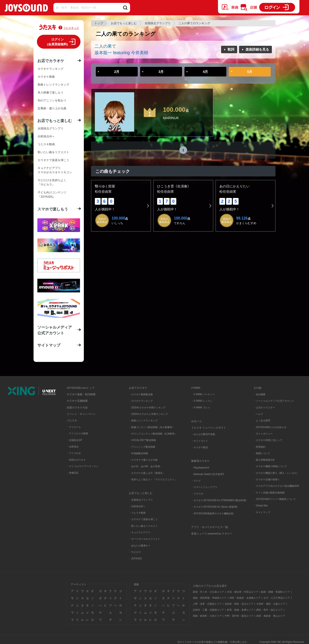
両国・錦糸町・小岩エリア (207, 616)
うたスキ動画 (46, 144)
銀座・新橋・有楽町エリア (275, 592)
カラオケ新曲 (46, 77)
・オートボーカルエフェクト (144, 539)
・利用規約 (259, 447)
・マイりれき (74, 453)
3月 (161, 72)
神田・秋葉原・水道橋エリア (245, 598)
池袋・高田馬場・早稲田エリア (210, 598)
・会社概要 (259, 394)
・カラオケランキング (141, 401)
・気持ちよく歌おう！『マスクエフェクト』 (153, 479)
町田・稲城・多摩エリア (240, 610)
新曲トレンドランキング (53, 85)
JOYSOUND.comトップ (80, 388)
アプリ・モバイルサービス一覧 (210, 527)
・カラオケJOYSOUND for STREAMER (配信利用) (219, 500)
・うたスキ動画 (137, 513)
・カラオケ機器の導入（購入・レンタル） (276, 473)
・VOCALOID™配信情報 (142, 440)
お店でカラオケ (51, 61)
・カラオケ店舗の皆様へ (267, 479)
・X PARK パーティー (203, 394)
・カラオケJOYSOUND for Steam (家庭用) (214, 507)
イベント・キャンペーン (81, 414)
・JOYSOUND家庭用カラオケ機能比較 (212, 513)
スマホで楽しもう (53, 209)
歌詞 (231, 49)
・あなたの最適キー (140, 546)
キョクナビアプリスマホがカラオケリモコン (55, 170)
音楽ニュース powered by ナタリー (212, 534)
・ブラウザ (197, 494)
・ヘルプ (258, 414)
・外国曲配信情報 (138, 453)
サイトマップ (49, 345)
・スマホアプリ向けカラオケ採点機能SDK (276, 486)
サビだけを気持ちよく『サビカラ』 (52, 182)
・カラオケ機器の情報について (270, 466)
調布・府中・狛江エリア (269, 610)
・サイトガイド (200, 441)
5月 (250, 72)
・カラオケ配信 (200, 447)
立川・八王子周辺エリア (277, 598)
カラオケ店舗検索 (77, 401)
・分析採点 (73, 447)
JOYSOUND (26, 9)
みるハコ (196, 421)
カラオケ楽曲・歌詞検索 (81, 394)
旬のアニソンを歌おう (52, 100)
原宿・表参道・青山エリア (271, 616)
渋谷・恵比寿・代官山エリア (243, 592)
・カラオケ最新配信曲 (141, 394)
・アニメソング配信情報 (142, 447)
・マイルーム (74, 427)
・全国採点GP (74, 440)
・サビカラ (135, 552)
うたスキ (72, 420)
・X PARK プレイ (201, 408)
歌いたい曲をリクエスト (53, 152)
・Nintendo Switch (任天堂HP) (208, 474)
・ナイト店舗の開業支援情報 (269, 493)
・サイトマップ (262, 512)
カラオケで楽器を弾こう (53, 160)
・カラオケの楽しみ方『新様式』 (147, 473)
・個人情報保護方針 (264, 460)
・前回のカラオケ (76, 460)
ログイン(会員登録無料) (58, 42)
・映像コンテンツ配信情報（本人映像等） (152, 427)
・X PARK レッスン (202, 401)
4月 (205, 72)
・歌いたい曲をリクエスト (143, 526)
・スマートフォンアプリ (204, 487)
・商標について (262, 453)
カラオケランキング (51, 69)
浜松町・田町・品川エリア (239, 604)
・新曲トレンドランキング (143, 421)
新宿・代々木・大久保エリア (208, 592)
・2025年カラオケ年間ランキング (147, 408)
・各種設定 (73, 473)
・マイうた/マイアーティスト (83, 466)
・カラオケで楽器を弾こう (143, 519)
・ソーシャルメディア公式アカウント (274, 401)
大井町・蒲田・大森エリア (271, 604)
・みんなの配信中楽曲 (203, 434)
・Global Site (261, 506)
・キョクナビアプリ (140, 532)
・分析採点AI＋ (137, 506)
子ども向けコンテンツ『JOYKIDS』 (52, 195)
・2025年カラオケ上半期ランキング (148, 414)
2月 (117, 72)
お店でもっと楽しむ (124, 23)
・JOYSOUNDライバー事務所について (275, 499)
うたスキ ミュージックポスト (209, 428)
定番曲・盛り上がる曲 (52, 108)
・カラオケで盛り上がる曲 (143, 460)
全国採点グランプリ (158, 23)
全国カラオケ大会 (77, 407)
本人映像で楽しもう (51, 93)
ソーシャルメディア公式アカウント (55, 330)
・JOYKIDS (135, 559)
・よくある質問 (262, 421)
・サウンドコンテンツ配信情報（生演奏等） (153, 434)
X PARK (196, 388)
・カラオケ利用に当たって (268, 440)
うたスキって (71, 28)
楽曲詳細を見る (257, 49)
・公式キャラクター (264, 408)
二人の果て (105, 46)
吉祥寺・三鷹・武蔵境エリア (208, 610)
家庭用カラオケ (200, 461)
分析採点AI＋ (46, 136)
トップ (99, 23)
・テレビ (196, 481)
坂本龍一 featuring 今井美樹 (121, 53)
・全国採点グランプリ (141, 500)
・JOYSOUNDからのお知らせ (270, 427)
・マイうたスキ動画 (77, 433)
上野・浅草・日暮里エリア (207, 604)
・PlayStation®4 (200, 468)
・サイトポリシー (263, 434)
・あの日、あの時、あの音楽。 (146, 466)
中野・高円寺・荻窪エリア (239, 616)
